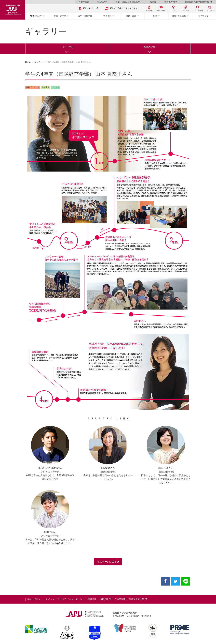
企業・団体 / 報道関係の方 (128, 2)
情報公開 (105, 599)
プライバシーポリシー (73, 599)
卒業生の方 (84, 2)
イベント (56, 87)
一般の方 (152, 2)
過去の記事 (149, 47)
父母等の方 (102, 2)
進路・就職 (131, 16)
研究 (155, 16)
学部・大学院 (60, 16)
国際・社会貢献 (179, 16)
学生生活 (107, 16)
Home (28, 62)
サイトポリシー (35, 599)
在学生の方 (170, 2)
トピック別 (67, 47)
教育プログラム (33, 87)
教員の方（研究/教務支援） (198, 2)
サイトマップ (52, 599)
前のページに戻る (108, 562)
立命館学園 (120, 599)
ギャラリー (39, 62)
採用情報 (92, 599)
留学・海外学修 (85, 16)
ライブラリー (204, 16)
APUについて (36, 16)
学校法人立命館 (138, 599)
